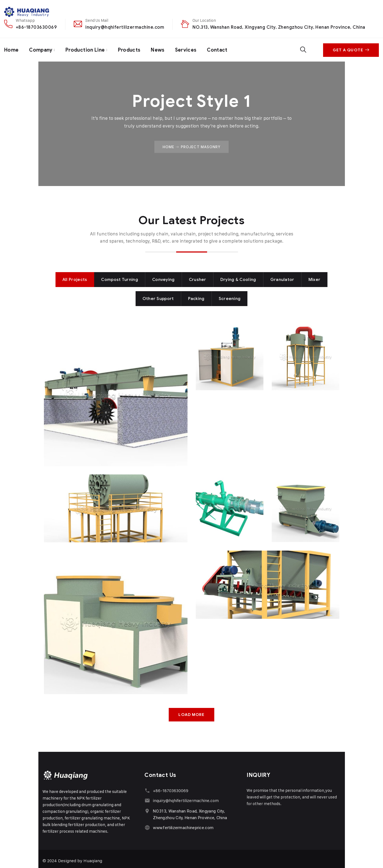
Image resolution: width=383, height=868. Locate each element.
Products (131, 50)
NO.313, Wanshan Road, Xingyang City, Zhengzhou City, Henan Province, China (279, 27)
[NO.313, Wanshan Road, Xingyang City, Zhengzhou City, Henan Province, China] (147, 811)
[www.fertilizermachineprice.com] (147, 827)
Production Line (86, 50)
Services (188, 50)
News (159, 50)
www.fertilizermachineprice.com (183, 827)
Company (41, 50)
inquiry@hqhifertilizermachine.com (125, 27)
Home (11, 50)
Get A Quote (351, 50)
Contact (220, 50)
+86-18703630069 (36, 27)
